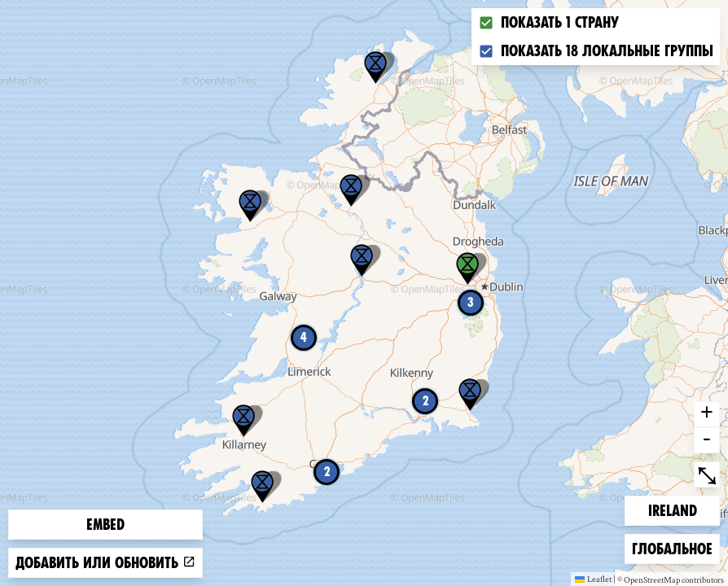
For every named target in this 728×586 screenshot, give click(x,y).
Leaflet (593, 579)
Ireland (674, 509)
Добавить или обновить (105, 563)
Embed (105, 525)
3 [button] (471, 302)
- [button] (707, 440)
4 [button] (304, 337)
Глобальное (672, 547)
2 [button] (327, 472)
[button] (470, 395)
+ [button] (707, 414)
